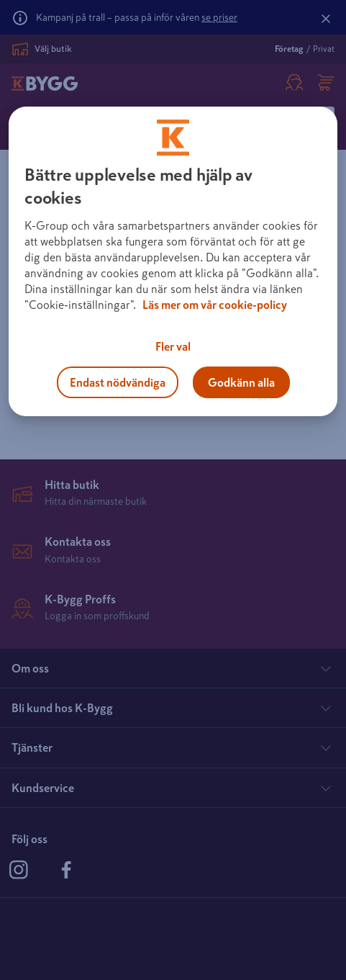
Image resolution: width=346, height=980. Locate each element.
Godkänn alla (241, 382)
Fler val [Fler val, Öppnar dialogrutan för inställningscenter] (173, 346)
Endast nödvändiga (118, 382)
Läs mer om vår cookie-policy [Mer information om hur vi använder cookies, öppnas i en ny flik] (215, 305)
